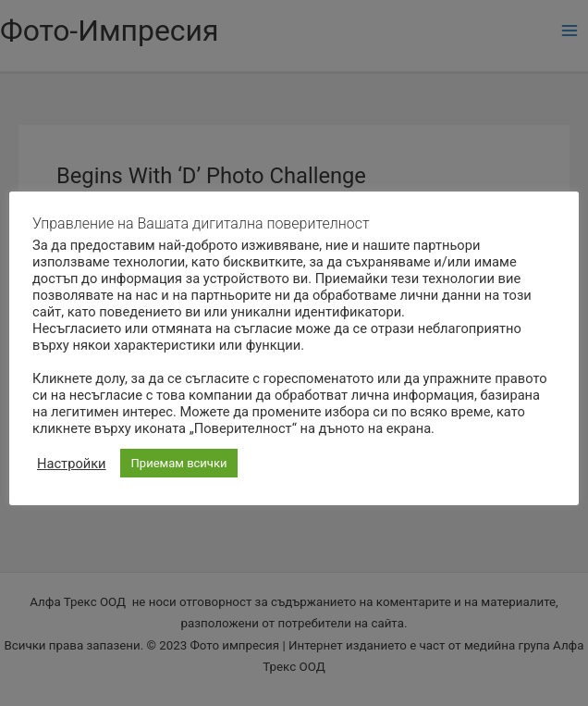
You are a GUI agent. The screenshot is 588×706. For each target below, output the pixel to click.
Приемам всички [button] (179, 463)
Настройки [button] (72, 464)
